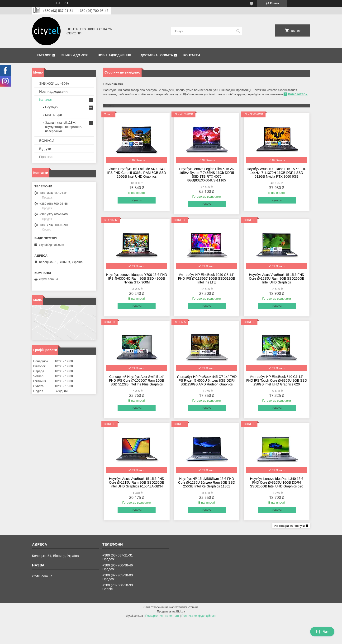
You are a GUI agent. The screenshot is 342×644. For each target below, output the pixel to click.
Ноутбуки (52, 107)
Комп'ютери (298, 94)
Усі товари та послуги (289, 526)
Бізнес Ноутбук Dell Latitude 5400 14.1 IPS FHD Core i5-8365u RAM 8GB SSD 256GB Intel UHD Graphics (137, 173)
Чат (322, 632)
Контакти (192, 55)
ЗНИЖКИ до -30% (75, 55)
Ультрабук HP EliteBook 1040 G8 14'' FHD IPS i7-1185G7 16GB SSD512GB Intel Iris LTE (207, 278)
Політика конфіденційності (199, 616)
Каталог (44, 55)
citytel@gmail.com (52, 245)
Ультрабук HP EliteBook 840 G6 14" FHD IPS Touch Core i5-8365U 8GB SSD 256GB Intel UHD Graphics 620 (277, 380)
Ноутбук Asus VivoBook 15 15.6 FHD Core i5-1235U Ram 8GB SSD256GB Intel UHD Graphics (277, 278)
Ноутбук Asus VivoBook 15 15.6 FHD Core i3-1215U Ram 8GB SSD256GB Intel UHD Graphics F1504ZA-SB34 (137, 482)
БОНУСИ (47, 141)
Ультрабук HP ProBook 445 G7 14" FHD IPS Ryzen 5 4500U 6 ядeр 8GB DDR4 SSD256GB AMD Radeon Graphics (207, 380)
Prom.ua (193, 607)
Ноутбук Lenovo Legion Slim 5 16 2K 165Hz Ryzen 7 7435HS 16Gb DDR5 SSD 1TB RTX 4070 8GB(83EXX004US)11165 (207, 175)
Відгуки (45, 149)
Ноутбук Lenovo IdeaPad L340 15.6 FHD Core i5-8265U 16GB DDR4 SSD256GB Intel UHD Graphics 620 (277, 482)
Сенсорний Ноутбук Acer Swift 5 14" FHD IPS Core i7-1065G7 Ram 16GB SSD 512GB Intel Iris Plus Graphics (137, 380)
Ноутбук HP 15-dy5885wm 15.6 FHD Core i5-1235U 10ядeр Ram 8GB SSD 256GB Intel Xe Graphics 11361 (207, 482)
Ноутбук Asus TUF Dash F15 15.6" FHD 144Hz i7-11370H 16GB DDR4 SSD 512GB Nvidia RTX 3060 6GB (277, 173)
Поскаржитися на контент (162, 616)
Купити (137, 200)
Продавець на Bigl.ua (171, 612)
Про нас (46, 157)
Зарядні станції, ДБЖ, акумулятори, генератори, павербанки (64, 127)
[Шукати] (238, 31)
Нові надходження (114, 55)
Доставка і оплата (157, 55)
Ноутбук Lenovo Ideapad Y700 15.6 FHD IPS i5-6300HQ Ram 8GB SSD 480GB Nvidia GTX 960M (137, 278)
